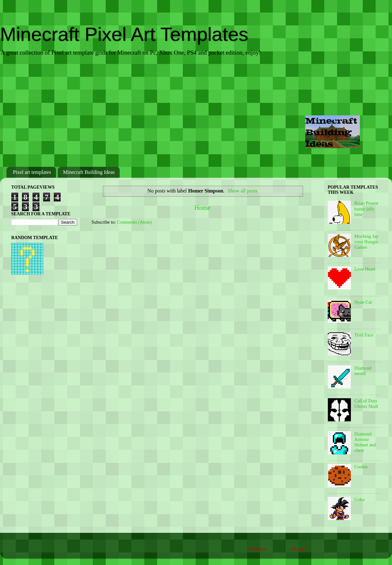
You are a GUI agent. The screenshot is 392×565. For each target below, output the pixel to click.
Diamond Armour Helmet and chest (365, 442)
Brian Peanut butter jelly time (366, 209)
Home (202, 208)
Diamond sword (363, 371)
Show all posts (243, 191)
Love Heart (365, 269)
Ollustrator (256, 549)
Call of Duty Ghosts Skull (366, 404)
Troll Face (364, 335)
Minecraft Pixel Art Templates (124, 34)
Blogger (299, 549)
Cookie (361, 467)
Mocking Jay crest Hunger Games (366, 242)
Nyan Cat (363, 302)
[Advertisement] (196, 112)
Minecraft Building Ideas (89, 172)
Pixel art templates (32, 172)
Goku (360, 499)
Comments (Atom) (134, 222)
